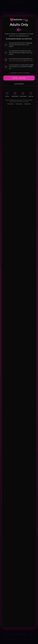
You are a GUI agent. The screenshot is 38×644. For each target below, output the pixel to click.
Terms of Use (12, 60)
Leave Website (19, 84)
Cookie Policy (29, 60)
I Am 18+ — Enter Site (19, 78)
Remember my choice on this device (19, 73)
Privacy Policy (20, 60)
